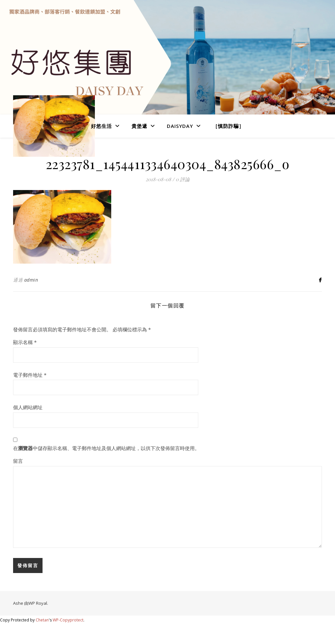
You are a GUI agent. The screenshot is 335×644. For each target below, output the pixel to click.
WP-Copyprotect (68, 620)
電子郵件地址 (30, 375)
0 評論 (183, 179)
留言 (18, 461)
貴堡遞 (139, 126)
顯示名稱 (25, 342)
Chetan (42, 620)
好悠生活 (101, 126)
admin (31, 280)
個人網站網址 (28, 407)
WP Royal (38, 603)
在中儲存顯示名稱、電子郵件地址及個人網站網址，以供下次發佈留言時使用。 (106, 448)
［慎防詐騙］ (228, 126)
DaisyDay (180, 126)
